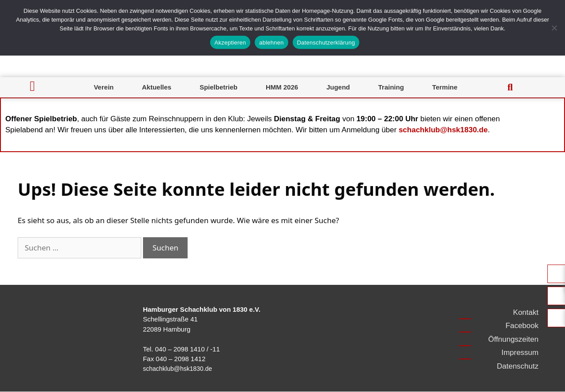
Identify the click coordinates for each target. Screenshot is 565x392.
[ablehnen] (554, 28)
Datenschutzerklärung (326, 43)
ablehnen (271, 43)
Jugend (338, 87)
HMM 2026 (282, 87)
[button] (510, 87)
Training (391, 87)
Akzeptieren (230, 43)
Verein (104, 87)
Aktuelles (156, 87)
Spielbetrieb (218, 87)
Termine (445, 87)
